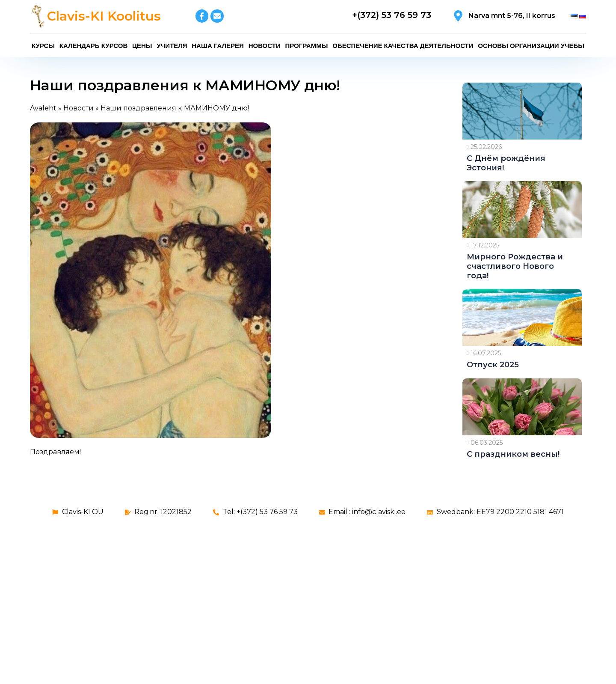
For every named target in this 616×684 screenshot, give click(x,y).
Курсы (43, 46)
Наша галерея (218, 46)
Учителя (172, 46)
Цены (142, 46)
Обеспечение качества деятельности (403, 46)
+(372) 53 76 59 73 (392, 15)
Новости (265, 46)
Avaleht (43, 108)
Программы (306, 46)
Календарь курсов (93, 46)
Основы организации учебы (531, 46)
